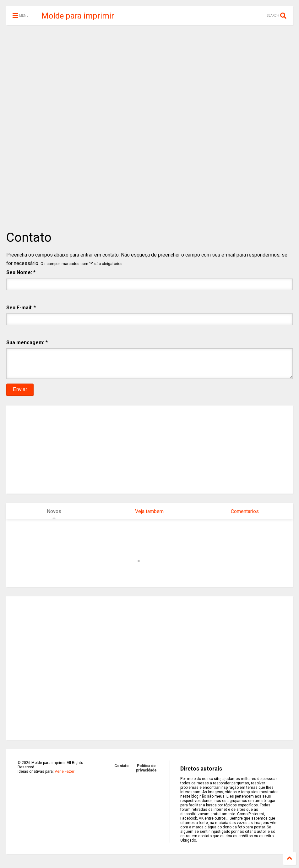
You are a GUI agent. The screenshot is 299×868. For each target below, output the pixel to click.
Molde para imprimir (78, 16)
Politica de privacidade (146, 773)
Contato (122, 771)
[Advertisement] (149, 79)
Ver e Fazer (65, 776)
